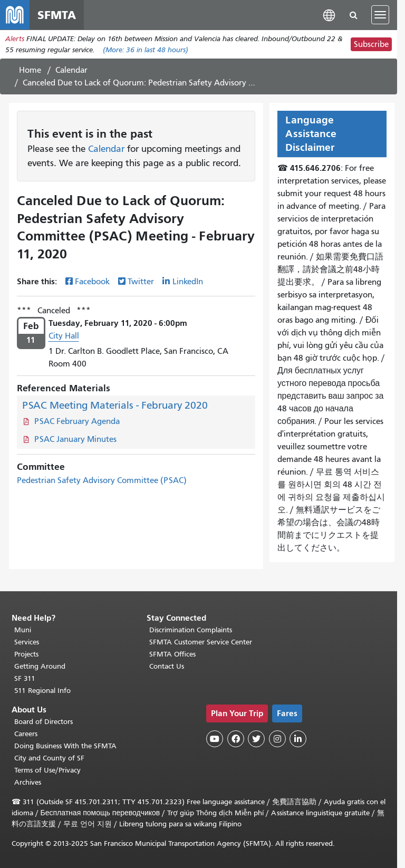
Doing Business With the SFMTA (65, 746)
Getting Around (40, 666)
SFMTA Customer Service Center (201, 642)
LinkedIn (188, 282)
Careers (26, 734)
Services (27, 642)
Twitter (141, 282)
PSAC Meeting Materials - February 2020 (115, 405)
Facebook (92, 282)
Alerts (15, 39)
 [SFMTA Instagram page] (277, 739)
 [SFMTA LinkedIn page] (298, 739)
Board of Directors (44, 722)
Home (30, 70)
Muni (23, 630)
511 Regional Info (42, 691)
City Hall (64, 336)
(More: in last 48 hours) (146, 50)
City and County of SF (49, 758)
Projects (26, 654)
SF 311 (25, 678)
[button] (329, 15)
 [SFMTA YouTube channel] (215, 739)
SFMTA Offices (172, 654)
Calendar (71, 70)
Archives (28, 782)
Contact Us (167, 666)
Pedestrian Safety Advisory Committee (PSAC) (102, 480)
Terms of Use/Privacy (47, 770)
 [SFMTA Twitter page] (256, 739)
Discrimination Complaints (191, 630)
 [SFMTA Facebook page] (236, 739)
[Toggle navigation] (380, 15)
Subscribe (371, 44)
